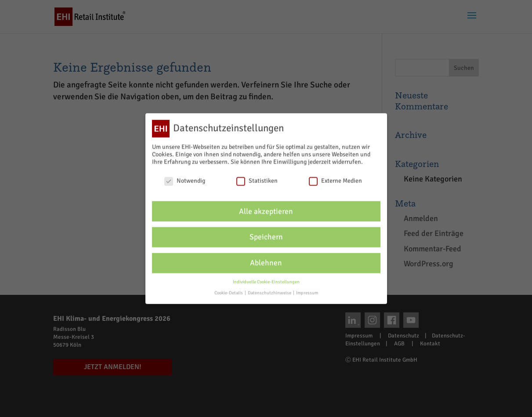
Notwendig (185, 176)
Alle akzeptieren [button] (266, 207)
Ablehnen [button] (266, 259)
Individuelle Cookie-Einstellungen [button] (266, 277)
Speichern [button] (266, 233)
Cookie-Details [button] (229, 288)
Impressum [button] (307, 288)
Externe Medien (335, 176)
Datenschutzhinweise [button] (270, 288)
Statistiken (257, 176)
